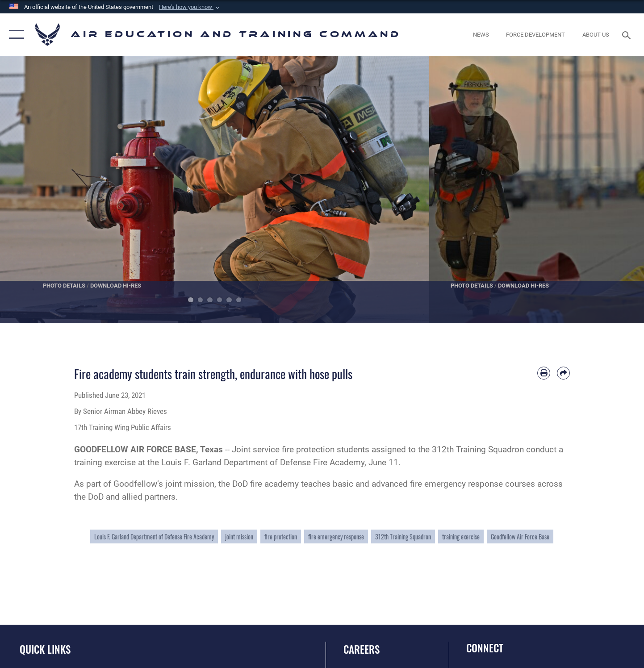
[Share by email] (563, 373)
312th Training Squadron (403, 536)
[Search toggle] (628, 34)
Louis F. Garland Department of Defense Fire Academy (154, 536)
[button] (190, 7)
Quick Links (45, 649)
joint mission (239, 536)
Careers (362, 649)
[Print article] (544, 373)
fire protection (281, 536)
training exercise (461, 536)
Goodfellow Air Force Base (520, 536)
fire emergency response (336, 536)
